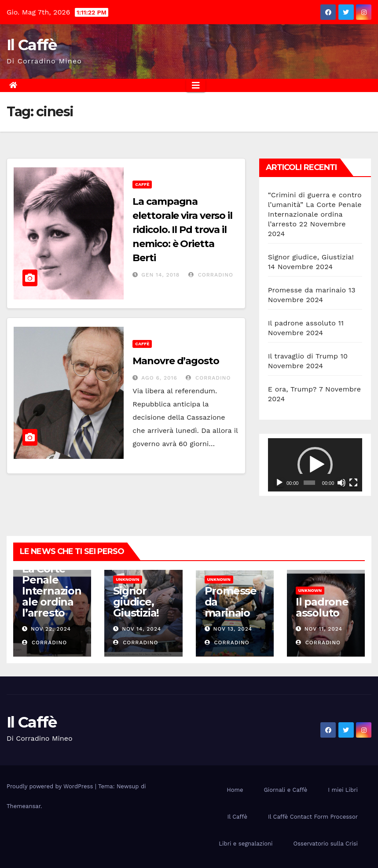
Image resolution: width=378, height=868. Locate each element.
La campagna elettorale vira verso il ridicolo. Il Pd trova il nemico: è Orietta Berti (182, 230)
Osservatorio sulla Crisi (326, 844)
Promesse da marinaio (307, 290)
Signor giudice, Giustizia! (311, 257)
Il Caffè (31, 45)
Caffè (142, 184)
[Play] (279, 483)
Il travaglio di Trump (303, 356)
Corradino (211, 275)
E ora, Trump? (292, 389)
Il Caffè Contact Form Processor (313, 817)
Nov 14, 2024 (141, 629)
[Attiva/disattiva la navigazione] (196, 85)
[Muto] (341, 483)
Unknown (127, 579)
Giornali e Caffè (285, 790)
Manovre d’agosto (176, 361)
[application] (315, 465)
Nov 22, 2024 (51, 629)
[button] (315, 465)
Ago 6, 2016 (159, 378)
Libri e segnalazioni (246, 844)
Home (235, 790)
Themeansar (24, 806)
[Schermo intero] (353, 483)
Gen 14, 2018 (160, 275)
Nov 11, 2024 (323, 629)
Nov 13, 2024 (233, 629)
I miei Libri (343, 790)
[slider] (309, 483)
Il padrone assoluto (302, 323)
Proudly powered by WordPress (51, 786)
